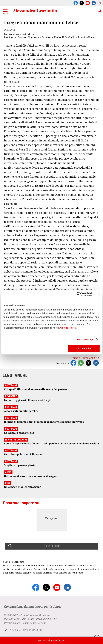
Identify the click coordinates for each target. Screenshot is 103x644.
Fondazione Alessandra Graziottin (25, 630)
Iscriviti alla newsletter (52, 641)
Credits (42, 623)
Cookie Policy (68, 328)
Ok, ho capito (84, 348)
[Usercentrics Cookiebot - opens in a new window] (79, 294)
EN (99, 3)
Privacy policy (12, 623)
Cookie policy (29, 623)
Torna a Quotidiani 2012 (85, 358)
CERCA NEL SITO (52, 546)
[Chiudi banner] (98, 294)
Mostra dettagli (85, 339)
